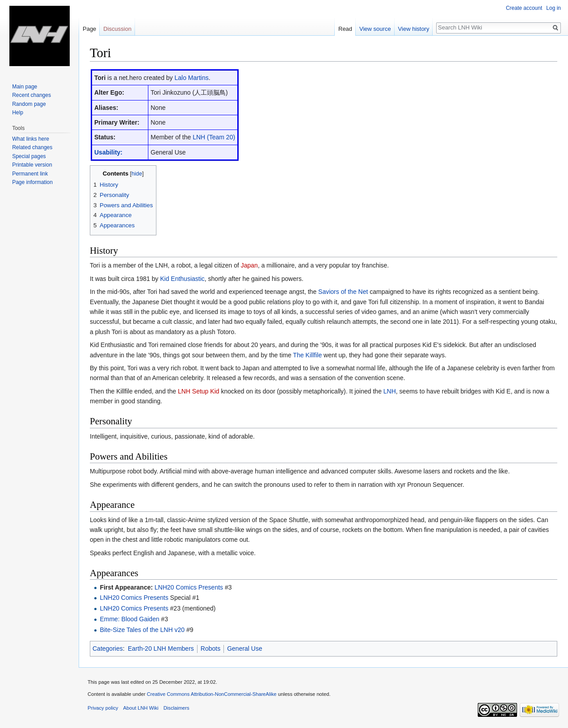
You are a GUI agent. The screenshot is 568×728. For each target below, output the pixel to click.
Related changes (32, 147)
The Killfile (308, 355)
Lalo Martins (192, 78)
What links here (31, 139)
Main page (25, 87)
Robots (210, 649)
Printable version (32, 165)
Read (345, 29)
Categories (108, 649)
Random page (29, 104)
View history (414, 29)
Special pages (29, 156)
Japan (249, 265)
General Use (245, 649)
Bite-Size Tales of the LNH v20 (142, 630)
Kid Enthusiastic (182, 279)
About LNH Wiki (141, 708)
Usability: (108, 152)
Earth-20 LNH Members (161, 649)
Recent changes (32, 95)
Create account (524, 8)
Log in (553, 8)
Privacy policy (103, 708)
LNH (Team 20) (214, 137)
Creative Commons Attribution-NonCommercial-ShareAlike (211, 694)
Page (89, 29)
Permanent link (30, 174)
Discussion (117, 29)
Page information (32, 182)
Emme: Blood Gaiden (129, 619)
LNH (390, 391)
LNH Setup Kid (199, 391)
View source (375, 29)
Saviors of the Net (343, 292)
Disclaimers (177, 708)
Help (18, 113)
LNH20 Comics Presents (189, 587)
